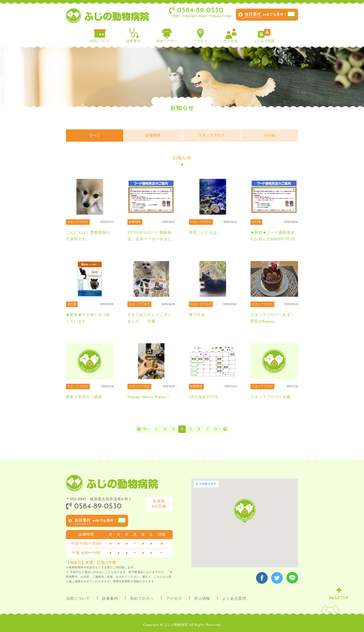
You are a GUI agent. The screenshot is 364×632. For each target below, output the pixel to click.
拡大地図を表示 (206, 484)
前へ (146, 429)
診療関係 (153, 136)
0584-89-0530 (94, 507)
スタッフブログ (211, 136)
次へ (218, 429)
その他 (270, 136)
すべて (95, 136)
